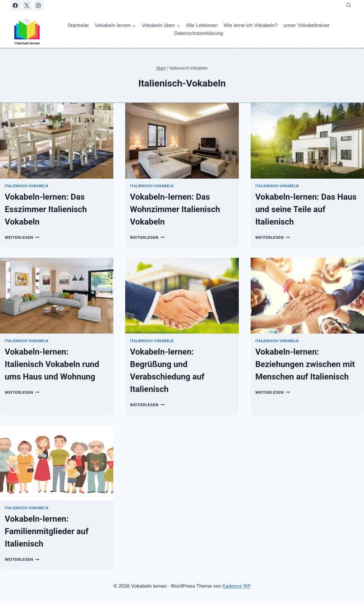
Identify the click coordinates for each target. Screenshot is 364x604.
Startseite (78, 25)
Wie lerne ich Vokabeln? (250, 25)
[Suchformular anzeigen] (349, 5)
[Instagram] (38, 5)
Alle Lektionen (202, 25)
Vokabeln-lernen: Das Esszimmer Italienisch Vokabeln (46, 209)
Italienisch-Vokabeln (26, 186)
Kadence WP (236, 586)
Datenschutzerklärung (198, 33)
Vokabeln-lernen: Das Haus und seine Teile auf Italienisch (306, 209)
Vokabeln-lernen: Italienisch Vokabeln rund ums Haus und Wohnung (52, 364)
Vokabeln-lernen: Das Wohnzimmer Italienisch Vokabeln (175, 209)
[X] (27, 5)
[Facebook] (15, 5)
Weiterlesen (22, 237)
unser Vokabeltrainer (307, 25)
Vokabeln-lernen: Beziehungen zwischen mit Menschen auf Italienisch (305, 364)
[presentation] (57, 141)
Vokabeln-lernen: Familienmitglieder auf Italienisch (47, 531)
